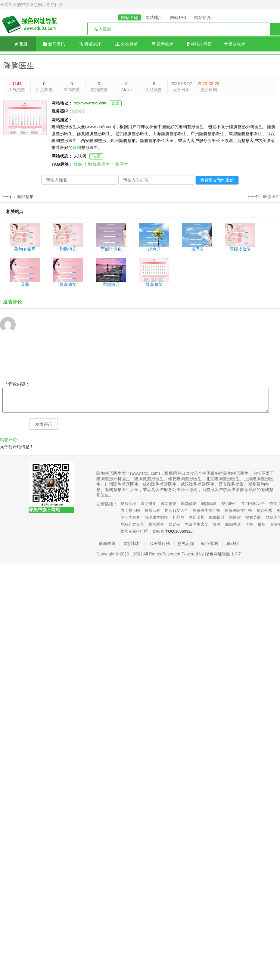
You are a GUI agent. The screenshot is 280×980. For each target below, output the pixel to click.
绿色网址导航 (218, 554)
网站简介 (203, 17)
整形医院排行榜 (238, 510)
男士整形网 (130, 510)
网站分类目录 (132, 524)
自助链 (174, 524)
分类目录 (126, 44)
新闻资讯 (54, 44)
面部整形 (25, 196)
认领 (96, 156)
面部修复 (189, 504)
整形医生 (229, 504)
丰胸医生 (120, 164)
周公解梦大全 (176, 510)
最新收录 (163, 44)
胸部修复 (209, 504)
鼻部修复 (169, 504)
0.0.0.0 (79, 111)
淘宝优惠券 (130, 517)
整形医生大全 (197, 524)
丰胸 (88, 164)
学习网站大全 (253, 504)
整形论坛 (128, 504)
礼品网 (178, 517)
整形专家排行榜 (134, 531)
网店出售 (197, 517)
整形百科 (152, 510)
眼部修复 (148, 504)
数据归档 (132, 543)
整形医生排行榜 (206, 510)
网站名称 (129, 17)
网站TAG (178, 17)
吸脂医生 (272, 196)
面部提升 (217, 517)
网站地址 (154, 17)
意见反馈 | (187, 543)
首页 (18, 43)
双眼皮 (235, 517)
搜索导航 (253, 517)
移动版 (233, 543)
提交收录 (235, 44)
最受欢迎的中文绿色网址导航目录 (32, 5)
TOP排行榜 (160, 543)
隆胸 (77, 147)
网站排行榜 (199, 44)
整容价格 (264, 510)
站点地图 (210, 543)
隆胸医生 (19, 66)
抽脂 (262, 524)
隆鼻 (217, 524)
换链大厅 (90, 44)
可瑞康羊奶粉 (156, 517)
